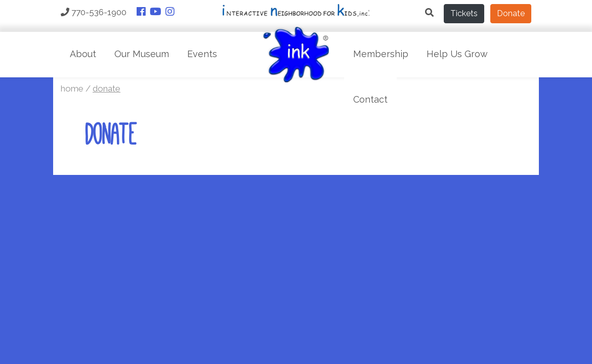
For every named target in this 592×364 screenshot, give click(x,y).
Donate (511, 13)
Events (202, 54)
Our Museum (142, 54)
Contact (370, 99)
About (83, 54)
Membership (381, 54)
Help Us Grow (457, 54)
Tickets (464, 13)
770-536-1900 (94, 12)
